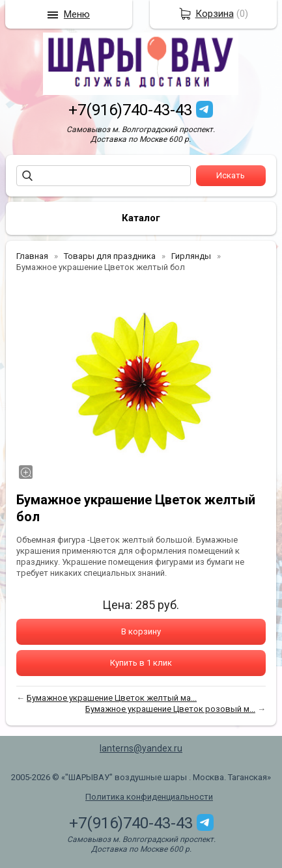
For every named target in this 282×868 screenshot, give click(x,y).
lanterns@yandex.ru (141, 748)
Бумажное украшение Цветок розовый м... (170, 709)
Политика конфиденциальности (149, 797)
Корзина (215, 14)
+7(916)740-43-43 (130, 110)
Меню (77, 14)
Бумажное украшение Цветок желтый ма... (112, 698)
